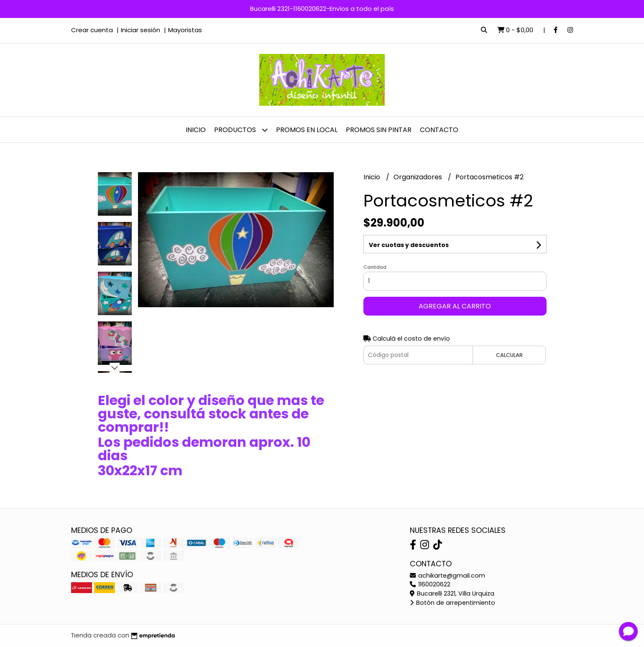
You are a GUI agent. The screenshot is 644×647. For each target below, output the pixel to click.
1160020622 (430, 584)
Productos (241, 130)
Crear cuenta (92, 30)
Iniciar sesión (141, 30)
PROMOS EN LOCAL (307, 130)
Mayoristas (185, 30)
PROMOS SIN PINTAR (379, 130)
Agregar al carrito (455, 306)
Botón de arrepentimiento (452, 603)
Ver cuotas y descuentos (409, 245)
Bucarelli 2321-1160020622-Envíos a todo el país (322, 9)
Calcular (509, 355)
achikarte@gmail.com (447, 576)
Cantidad (375, 267)
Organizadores (419, 177)
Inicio (196, 130)
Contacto (439, 130)
